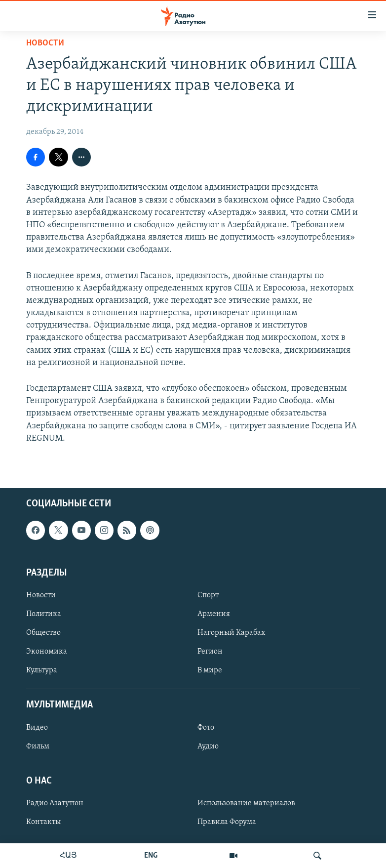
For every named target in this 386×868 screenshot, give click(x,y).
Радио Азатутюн (55, 803)
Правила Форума (227, 822)
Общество (43, 633)
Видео (37, 727)
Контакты (43, 822)
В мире (210, 670)
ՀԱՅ (68, 856)
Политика (44, 614)
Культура (42, 670)
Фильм (38, 746)
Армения (214, 614)
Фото (206, 727)
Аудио (208, 746)
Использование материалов (246, 803)
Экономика (47, 652)
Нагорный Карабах (231, 633)
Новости (45, 43)
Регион (210, 652)
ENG (151, 856)
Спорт (208, 595)
